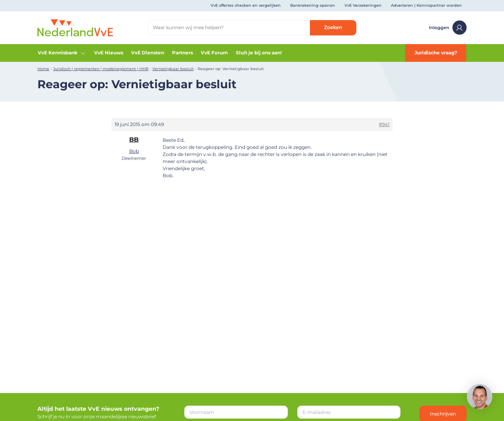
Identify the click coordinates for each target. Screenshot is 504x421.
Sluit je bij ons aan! (259, 53)
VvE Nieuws (109, 53)
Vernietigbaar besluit (173, 69)
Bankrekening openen (313, 5)
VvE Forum (214, 53)
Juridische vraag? (436, 53)
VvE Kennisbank (62, 53)
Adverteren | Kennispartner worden (426, 5)
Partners (183, 53)
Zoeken (333, 27)
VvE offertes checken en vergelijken (246, 5)
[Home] (75, 27)
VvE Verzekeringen (363, 5)
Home (43, 69)
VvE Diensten (148, 53)
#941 (384, 124)
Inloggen (448, 28)
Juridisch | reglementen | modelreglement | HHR (101, 69)
